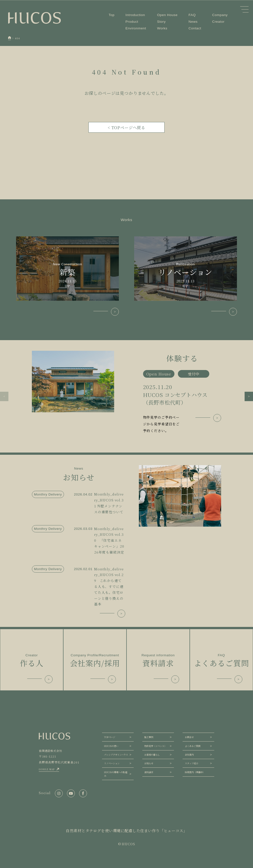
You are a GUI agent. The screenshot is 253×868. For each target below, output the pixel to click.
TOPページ (110, 737)
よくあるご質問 (193, 746)
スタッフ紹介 (191, 763)
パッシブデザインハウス (116, 755)
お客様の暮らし (152, 755)
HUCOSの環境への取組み (116, 774)
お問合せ (189, 737)
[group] (126, 393)
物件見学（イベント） (155, 746)
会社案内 (189, 755)
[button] (4, 396)
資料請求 (149, 772)
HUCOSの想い (111, 746)
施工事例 (149, 737)
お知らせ (149, 763)
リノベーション (112, 763)
